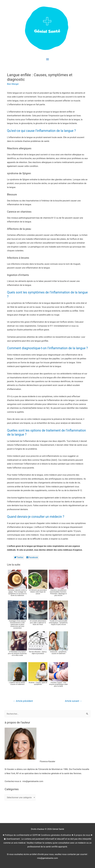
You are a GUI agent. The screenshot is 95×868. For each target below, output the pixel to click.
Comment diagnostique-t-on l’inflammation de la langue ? (47, 348)
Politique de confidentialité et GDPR (21, 835)
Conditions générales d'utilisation (56, 835)
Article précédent (23, 701)
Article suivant (73, 701)
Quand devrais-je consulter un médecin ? (36, 517)
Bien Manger (13, 84)
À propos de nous (82, 835)
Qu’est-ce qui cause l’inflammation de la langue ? (41, 131)
